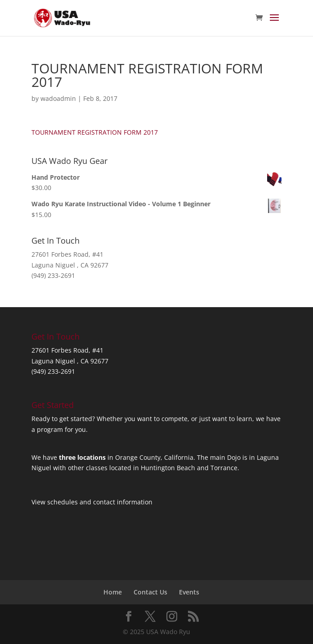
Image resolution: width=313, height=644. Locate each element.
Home (113, 592)
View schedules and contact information (92, 502)
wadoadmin (58, 98)
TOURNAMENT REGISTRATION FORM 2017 (95, 132)
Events (189, 592)
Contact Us (150, 592)
